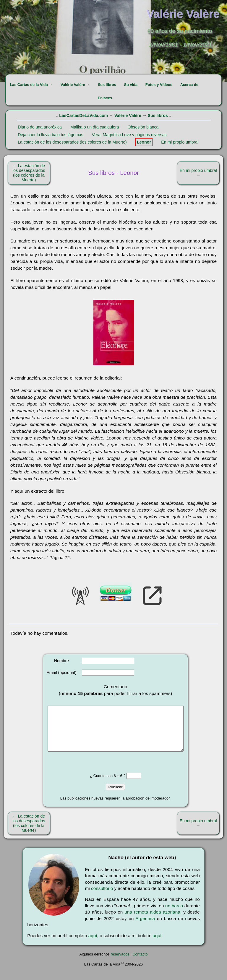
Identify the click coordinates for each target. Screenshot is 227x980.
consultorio (102, 897)
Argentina (145, 927)
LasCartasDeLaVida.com (83, 115)
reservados (120, 963)
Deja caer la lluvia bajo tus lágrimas (50, 135)
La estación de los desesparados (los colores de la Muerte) (72, 142)
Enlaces (105, 98)
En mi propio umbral (180, 142)
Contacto (140, 963)
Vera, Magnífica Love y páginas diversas (129, 135)
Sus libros (107, 85)
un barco (174, 915)
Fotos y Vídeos (159, 85)
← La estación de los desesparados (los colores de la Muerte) (29, 173)
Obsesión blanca (143, 127)
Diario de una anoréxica (40, 127)
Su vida (131, 85)
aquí (93, 944)
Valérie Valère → (75, 85)
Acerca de (189, 85)
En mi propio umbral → (198, 173)
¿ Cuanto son (102, 785)
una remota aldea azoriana (152, 921)
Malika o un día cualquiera (95, 127)
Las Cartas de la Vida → (31, 85)
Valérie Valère (128, 115)
